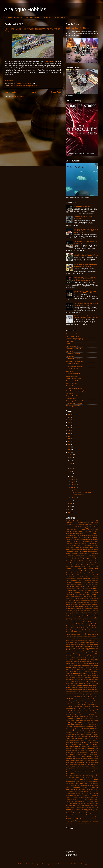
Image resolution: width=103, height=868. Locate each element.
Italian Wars (81, 666)
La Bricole (50, 61)
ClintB (78, 588)
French (84, 634)
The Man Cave (71, 386)
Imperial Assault (82, 662)
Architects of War (71, 545)
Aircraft (87, 537)
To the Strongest (77, 795)
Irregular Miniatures (89, 664)
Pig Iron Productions (78, 733)
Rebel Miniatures (71, 745)
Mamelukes (96, 691)
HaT (74, 654)
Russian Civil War (81, 754)
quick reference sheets (72, 741)
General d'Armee (88, 640)
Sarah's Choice (71, 758)
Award (76, 551)
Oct (71, 460)
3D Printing (74, 532)
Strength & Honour (80, 782)
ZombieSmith (79, 823)
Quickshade (82, 741)
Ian (76, 660)
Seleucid (80, 764)
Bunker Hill (69, 341)
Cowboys (93, 594)
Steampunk (92, 776)
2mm (94, 530)
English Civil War (72, 616)
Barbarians (96, 551)
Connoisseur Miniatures (74, 592)
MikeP (92, 697)
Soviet (83, 770)
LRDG (97, 689)
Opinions (68, 721)
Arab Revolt (95, 543)
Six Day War (84, 768)
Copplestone (70, 594)
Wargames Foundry (85, 813)
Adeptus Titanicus (93, 536)
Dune (83, 608)
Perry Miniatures (88, 729)
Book (97, 567)
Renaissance (70, 746)
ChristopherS (70, 587)
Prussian (69, 739)
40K (83, 532)
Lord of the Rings (86, 689)
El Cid (88, 612)
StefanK (77, 778)
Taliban (68, 786)
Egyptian (83, 612)
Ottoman (96, 721)
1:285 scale (91, 523)
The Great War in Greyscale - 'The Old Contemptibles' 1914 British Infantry (86, 304)
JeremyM (86, 668)
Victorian (87, 803)
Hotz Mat (90, 656)
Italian (75, 666)
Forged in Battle (84, 630)
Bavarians (69, 557)
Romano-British (84, 752)
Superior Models (70, 784)
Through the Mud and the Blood (89, 792)
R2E (87, 741)
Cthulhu (96, 598)
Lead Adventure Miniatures (80, 685)
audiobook (73, 549)
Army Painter (75, 547)
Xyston (79, 821)
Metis (67, 697)
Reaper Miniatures (92, 743)
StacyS (68, 776)
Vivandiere (73, 807)
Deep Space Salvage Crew (83, 206)
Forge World (74, 630)
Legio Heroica (79, 687)
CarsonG (74, 579)
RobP (97, 750)
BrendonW (69, 569)
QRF (86, 739)
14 (69, 447)
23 (69, 423)
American (83, 539)
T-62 (89, 784)
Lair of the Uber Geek (73, 369)
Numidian (92, 715)
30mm (68, 532)
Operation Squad (94, 719)
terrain (92, 786)
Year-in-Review (85, 821)
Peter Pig (76, 731)
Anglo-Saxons (94, 541)
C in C (96, 573)
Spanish (96, 770)
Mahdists (81, 691)
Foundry (74, 632)
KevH (76, 673)
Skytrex (96, 768)
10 (69, 512)
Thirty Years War (92, 790)
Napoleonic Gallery (32, 17)
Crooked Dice (95, 596)
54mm (96, 532)
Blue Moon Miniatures (81, 565)
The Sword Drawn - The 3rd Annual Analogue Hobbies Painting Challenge (86, 317)
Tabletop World (95, 784)
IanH (79, 660)
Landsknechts (89, 681)
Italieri (87, 666)
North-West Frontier (71, 713)
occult (97, 715)
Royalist (96, 752)
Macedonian (69, 691)
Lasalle (73, 683)
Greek (93, 646)
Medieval (96, 695)
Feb (71, 504)
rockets (68, 752)
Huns (73, 658)
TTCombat (90, 799)
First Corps (73, 624)
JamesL (74, 668)
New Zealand (84, 709)
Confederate (87, 591)
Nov (71, 458)
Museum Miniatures (88, 705)
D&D (89, 600)
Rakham (94, 741)
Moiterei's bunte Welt (72, 376)
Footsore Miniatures (71, 628)
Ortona (77, 721)
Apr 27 (74, 479)
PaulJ (67, 727)
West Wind (69, 819)
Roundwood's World (72, 383)
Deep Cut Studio (83, 604)
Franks (97, 632)
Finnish (85, 622)
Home (33, 92)
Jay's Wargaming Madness (74, 366)
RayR (84, 743)
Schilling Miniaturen (90, 760)
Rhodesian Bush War (72, 750)
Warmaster (69, 817)
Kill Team (78, 675)
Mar (71, 501)
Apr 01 (74, 497)
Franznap (73, 634)
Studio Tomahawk (89, 782)
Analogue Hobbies (25, 9)
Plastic (72, 735)
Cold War (91, 589)
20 (69, 431)
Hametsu (73, 652)
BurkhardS (69, 573)
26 (69, 414)
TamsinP (77, 786)
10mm (72, 527)
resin (80, 748)
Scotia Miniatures (71, 762)
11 (69, 510)
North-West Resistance (83, 713)
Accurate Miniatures (78, 536)
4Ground (91, 532)
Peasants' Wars (78, 727)
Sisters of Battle (76, 768)
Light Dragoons (74, 689)
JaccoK (91, 666)
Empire (68, 614)
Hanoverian (80, 652)
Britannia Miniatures (72, 571)
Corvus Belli (78, 594)
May (71, 474)
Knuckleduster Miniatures (73, 679)
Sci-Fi (97, 760)
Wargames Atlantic (81, 811)
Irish (72, 664)
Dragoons (78, 608)
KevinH (80, 673)
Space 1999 (89, 770)
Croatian (79, 596)
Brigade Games (83, 569)
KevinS (85, 673)
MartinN (96, 693)
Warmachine (95, 815)
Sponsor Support (94, 774)
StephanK (88, 778)
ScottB (82, 762)
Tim (84, 793)
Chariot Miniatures (71, 585)
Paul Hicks (95, 725)
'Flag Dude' (13, 86)
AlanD (95, 537)
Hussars (78, 658)
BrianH (75, 569)
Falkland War (80, 618)
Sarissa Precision (81, 758)
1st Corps (73, 530)
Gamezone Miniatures (88, 638)
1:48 (70, 525)
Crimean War (73, 596)
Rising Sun (88, 750)
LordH (93, 689)
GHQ (68, 642)
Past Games (84, 725)
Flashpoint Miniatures (81, 626)
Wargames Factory (72, 813)
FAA (74, 618)
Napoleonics (21, 86)
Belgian (74, 557)
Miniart (68, 701)
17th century (83, 527)
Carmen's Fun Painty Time (74, 349)
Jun (71, 471)
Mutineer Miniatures (92, 707)
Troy (86, 799)
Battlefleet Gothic (86, 555)
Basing (87, 553)
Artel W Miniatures (84, 547)
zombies (73, 823)
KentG (72, 673)
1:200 (77, 523)
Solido (79, 770)
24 (69, 420)
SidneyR (68, 768)
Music (97, 705)
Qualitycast (93, 739)
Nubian (72, 715)
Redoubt (96, 744)
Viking (92, 805)
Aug (71, 466)
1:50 (77, 525)
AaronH (94, 534)
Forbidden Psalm (82, 628)
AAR (90, 534)
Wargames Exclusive (92, 811)
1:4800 (73, 525)
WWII (75, 821)
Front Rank (73, 636)
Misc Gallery (47, 17)
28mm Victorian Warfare (73, 334)
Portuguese (29, 86)
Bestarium (87, 557)
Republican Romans (71, 748)
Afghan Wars (73, 537)
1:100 (93, 521)
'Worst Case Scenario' (79, 521)
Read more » (9, 81)
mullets (78, 705)
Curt (74, 600)
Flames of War (70, 626)
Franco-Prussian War (88, 632)
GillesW (72, 642)
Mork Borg (95, 703)
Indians (68, 664)
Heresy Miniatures (81, 654)
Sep (71, 463)
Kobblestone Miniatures (88, 679)
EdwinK (78, 612)
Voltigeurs (78, 807)
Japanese (80, 668)
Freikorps (78, 634)
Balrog (91, 551)
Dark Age (77, 602)
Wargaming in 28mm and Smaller (76, 401)
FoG (88, 626)
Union (85, 801)
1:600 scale (85, 525)
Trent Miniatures (75, 799)
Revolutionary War (93, 748)
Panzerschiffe (87, 723)
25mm (83, 530)
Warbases (90, 809)
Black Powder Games (73, 336)
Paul (90, 725)
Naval (78, 709)
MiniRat (78, 701)
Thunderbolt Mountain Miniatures (74, 793)
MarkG (91, 693)
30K (97, 530)
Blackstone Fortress (81, 563)
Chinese (91, 585)
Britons (87, 571)
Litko (80, 689)
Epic (80, 616)
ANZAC (86, 543)
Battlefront (95, 555)
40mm (86, 532)
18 (69, 436)
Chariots (85, 585)
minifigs (73, 701)
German (95, 640)
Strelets (72, 782)
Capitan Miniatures (85, 577)
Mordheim (88, 703)
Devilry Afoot (70, 606)
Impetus (89, 662)
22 (69, 425)
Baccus (87, 551)
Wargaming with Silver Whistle (75, 403)
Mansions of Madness (73, 693)
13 (69, 450)
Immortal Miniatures (71, 662)
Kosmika (68, 681)
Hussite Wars (84, 658)
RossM (91, 752)
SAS (87, 758)
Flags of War (95, 624)
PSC (73, 739)
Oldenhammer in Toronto (74, 378)
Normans (83, 711)
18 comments (27, 84)
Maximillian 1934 (87, 695)
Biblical (92, 557)
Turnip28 (96, 799)
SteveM (81, 780)
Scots (78, 762)
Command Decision (78, 591)
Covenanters (86, 594)
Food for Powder (94, 626)
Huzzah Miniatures (94, 658)
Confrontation (95, 591)
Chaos (88, 583)
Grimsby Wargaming (72, 364)
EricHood (72, 864)
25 (69, 417)
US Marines (91, 801)
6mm (67, 533)
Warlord (89, 815)
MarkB (82, 693)
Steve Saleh (75, 780)
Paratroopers (70, 725)
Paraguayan (95, 723)
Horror (77, 656)
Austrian (85, 549)
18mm (68, 530)
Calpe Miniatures (82, 575)
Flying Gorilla (70, 356)
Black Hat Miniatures (89, 559)
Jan (71, 506)
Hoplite (72, 656)
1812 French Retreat (92, 527)
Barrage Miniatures (72, 553)
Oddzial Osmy (70, 717)
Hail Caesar (90, 650)
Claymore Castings (71, 589)
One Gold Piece (85, 719)
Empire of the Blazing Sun (78, 614)
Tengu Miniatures (85, 786)
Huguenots (96, 656)
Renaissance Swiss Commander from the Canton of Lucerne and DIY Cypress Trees (86, 231)
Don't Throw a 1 (71, 351)
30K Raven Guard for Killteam (77, 28)
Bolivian (96, 565)
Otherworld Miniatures (86, 721)
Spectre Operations (83, 774)
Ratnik (72, 743)
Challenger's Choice (80, 583)
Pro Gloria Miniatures (81, 737)
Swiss (76, 784)
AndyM (81, 541)
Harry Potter (88, 652)
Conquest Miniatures (91, 592)
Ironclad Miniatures (78, 664)
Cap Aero (76, 577)
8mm (71, 534)
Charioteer (79, 585)
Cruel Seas (69, 598)
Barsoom (81, 553)
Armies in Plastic (82, 545)
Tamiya (72, 786)
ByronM (86, 573)
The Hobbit (85, 788)
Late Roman (79, 683)
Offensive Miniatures (80, 717)
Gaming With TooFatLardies (75, 361)
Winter (97, 819)
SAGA (78, 756)
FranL (68, 634)
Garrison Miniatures (78, 640)
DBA (76, 604)
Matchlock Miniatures (77, 695)
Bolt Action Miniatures (73, 567)
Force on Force (91, 628)
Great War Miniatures (84, 646)
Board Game (91, 565)
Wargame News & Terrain (74, 396)
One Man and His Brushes (74, 381)
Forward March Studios (73, 359)
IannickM (84, 660)
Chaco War (69, 581)
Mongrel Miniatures (71, 703)
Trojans (82, 799)
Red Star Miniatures (85, 745)
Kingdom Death (86, 675)
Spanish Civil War (72, 772)
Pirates (68, 735)
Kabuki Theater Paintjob (92, 672)
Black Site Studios (90, 561)
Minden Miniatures (93, 699)
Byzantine (91, 573)
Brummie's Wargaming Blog (74, 339)
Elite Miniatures (94, 612)
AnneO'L (82, 543)
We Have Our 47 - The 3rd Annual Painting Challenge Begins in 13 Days (86, 255)
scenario (82, 760)
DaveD (68, 604)
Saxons (68, 760)
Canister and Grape (72, 346)
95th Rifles (76, 534)
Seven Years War (88, 764)
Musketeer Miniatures (74, 707)
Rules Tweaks (60, 17)
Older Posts (56, 92)
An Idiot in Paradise (92, 539)
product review (94, 737)
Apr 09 (74, 484)
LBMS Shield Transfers (89, 683)
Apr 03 (74, 490)
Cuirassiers (69, 600)
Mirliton (82, 701)
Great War (74, 646)
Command (69, 591)
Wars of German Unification (80, 817)
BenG (82, 557)
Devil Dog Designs (93, 604)
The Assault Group (77, 788)
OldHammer (77, 719)
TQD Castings (95, 797)
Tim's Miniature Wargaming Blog (76, 391)
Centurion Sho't (95, 579)
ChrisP (96, 585)
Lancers (73, 681)
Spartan (80, 772)
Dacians (93, 600)
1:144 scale (72, 523)
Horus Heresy (83, 656)
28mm (89, 529)
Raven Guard (78, 743)
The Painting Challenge (13, 17)
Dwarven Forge (88, 608)
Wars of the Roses (93, 817)
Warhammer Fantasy (79, 815)
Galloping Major (81, 636)
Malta (91, 691)
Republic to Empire (93, 747)
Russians (90, 754)
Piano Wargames (94, 731)
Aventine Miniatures (93, 549)
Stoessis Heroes (89, 780)
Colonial (96, 588)
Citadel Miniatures (80, 587)
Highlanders (90, 654)
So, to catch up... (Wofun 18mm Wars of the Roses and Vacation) (86, 266)
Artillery (91, 547)
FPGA (80, 632)
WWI (71, 821)
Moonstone (81, 703)
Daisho (97, 600)
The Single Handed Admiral (74, 388)
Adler (67, 537)
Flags (89, 624)
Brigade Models (93, 569)
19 (69, 433)
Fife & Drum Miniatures (77, 622)
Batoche (92, 553)
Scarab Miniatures (75, 760)
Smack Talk (69, 770)
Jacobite (96, 666)
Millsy (73, 699)
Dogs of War (87, 606)
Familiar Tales (88, 618)
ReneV (84, 747)
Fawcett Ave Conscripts (73, 354)
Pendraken (90, 727)
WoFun (68, 821)
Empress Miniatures (92, 614)
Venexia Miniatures (78, 803)
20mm (79, 529)
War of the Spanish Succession (78, 809)
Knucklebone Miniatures (91, 677)
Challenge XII (70, 583)
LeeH (73, 687)
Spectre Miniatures (71, 774)
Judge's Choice (81, 672)
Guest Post (77, 650)
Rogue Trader (75, 752)
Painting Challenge (74, 723)
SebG (68, 764)
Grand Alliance (75, 644)
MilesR (68, 699)
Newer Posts (10, 92)
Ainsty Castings (81, 537)
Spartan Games (87, 772)
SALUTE (83, 756)
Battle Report (76, 555)
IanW (89, 660)
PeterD (82, 731)
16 (69, 442)
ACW (86, 535)
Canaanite (96, 575)
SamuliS (89, 756)
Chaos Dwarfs (95, 583)
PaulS (71, 727)
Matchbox (68, 695)
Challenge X (88, 581)
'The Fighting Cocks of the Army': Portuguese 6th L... (81, 493)
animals (77, 543)
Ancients (69, 541)
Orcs (73, 721)
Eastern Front (91, 610)
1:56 (80, 525)
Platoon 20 (78, 735)
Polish (86, 735)
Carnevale (68, 579)
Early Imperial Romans (78, 610)
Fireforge (91, 622)
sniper (75, 770)
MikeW (96, 697)
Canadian (69, 577)
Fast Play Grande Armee (87, 620)
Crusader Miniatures (80, 598)
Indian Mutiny (95, 662)
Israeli (97, 664)
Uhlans (80, 801)
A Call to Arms (84, 534)
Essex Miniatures (87, 616)
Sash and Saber (94, 758)
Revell (84, 748)
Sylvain (81, 784)
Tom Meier (85, 795)
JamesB (68, 668)
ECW (73, 612)
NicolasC (68, 711)
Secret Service (74, 764)
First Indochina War (82, 624)
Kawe (67, 673)
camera (90, 575)
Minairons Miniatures (81, 699)
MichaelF (86, 697)
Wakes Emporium (89, 807)
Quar (97, 739)
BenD (78, 557)
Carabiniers (95, 577)
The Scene (82, 790)
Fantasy (95, 618)
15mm (77, 527)
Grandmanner (85, 644)
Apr (71, 477)
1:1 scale (89, 521)
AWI (79, 551)
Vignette (87, 805)
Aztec (83, 551)
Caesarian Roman (71, 575)
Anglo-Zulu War (70, 543)
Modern (96, 701)
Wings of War (90, 819)
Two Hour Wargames (72, 801)
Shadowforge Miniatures (79, 766)
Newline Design (94, 709)
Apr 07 (74, 487)
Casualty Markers (82, 579)
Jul (71, 469)
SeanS (97, 762)
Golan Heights (90, 642)
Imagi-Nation (95, 660)
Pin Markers (95, 733)
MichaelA (80, 697)
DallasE (68, 602)
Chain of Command (78, 581)
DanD (72, 602)
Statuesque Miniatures (82, 776)
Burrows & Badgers (78, 573)
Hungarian (68, 658)
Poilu (83, 735)
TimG (91, 793)
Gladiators (78, 642)
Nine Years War (76, 711)
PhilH (87, 731)
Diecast (76, 606)
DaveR (73, 604)
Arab (90, 543)
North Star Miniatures (92, 711)
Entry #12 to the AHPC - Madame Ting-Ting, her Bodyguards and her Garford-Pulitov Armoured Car (85, 279)
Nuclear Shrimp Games (82, 715)
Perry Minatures (76, 729)
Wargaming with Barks (73, 406)
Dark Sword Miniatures (93, 602)
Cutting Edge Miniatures (82, 600)
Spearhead (95, 772)
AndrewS (75, 541)
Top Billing (74, 797)
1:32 (67, 525)
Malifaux (86, 691)
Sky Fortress (91, 768)
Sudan (96, 782)
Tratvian (68, 799)
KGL (89, 673)
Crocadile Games (87, 596)
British (81, 571)
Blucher (73, 565)
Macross (75, 691)
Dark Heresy (83, 602)
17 (69, 439)
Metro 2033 (73, 697)
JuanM (74, 671)
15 (69, 444)
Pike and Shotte (88, 733)
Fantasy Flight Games (72, 620)
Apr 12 (74, 482)
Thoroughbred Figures (72, 792)
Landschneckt (81, 681)
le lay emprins (70, 371)
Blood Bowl (91, 563)
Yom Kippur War (94, 821)
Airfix (91, 537)
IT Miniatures (70, 666)
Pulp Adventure (79, 739)
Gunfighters (83, 650)
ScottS (87, 762)
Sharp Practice (90, 766)
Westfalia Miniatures (79, 819)
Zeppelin (68, 823)
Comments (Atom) (19, 96)
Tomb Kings (91, 795)
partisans (77, 725)
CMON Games (84, 589)
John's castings (76, 670)
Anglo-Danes (87, 541)
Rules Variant (70, 754)
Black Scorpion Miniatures (78, 561)
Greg (76, 648)
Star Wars (73, 776)
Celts (89, 579)
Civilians (89, 587)
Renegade (78, 746)
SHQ (97, 766)
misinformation (89, 701)
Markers (87, 693)
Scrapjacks (92, 762)
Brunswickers (95, 571)
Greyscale (81, 648)
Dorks (74, 608)
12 (69, 452)
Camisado (69, 344)
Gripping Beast (89, 648)
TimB (87, 793)
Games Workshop (76, 638)
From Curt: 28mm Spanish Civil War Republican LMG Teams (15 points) (85, 292)
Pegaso (84, 727)
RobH (93, 750)
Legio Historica (88, 687)
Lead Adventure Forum (73, 374)
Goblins (83, 642)
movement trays (71, 705)
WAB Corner (70, 393)
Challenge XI (95, 581)
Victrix (36, 86)
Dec (71, 455)
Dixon (81, 606)
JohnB (84, 670)
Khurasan (94, 673)
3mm (79, 532)
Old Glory (89, 717)
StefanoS (83, 778)
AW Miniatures (70, 551)
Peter (71, 731)
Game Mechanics (89, 636)
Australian (79, 549)
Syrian (86, 784)
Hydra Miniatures (70, 660)
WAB (83, 807)
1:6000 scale (92, 525)
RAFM (90, 741)
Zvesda (87, 823)
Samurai (96, 756)
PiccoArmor (69, 733)
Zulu (83, 823)
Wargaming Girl (71, 398)
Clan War (95, 587)
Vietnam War (81, 805)
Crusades (90, 598)
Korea (97, 679)
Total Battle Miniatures (84, 797)
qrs (89, 739)
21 (69, 428)
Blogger (86, 864)
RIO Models (81, 750)
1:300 (97, 523)
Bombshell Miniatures (88, 567)
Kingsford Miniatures (78, 677)
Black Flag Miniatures (78, 559)
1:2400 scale (83, 523)
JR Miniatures (90, 670)
